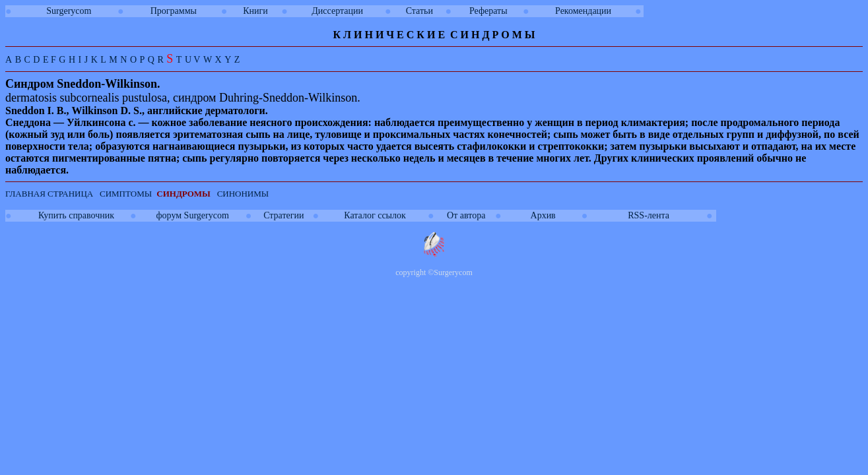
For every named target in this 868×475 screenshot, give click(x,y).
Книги (255, 11)
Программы (174, 11)
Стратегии (284, 215)
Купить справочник (76, 215)
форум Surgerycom (193, 215)
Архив (543, 215)
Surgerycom (69, 11)
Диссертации (337, 11)
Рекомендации (583, 11)
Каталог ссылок (375, 215)
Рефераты (488, 11)
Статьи (419, 11)
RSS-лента (649, 215)
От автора (466, 215)
